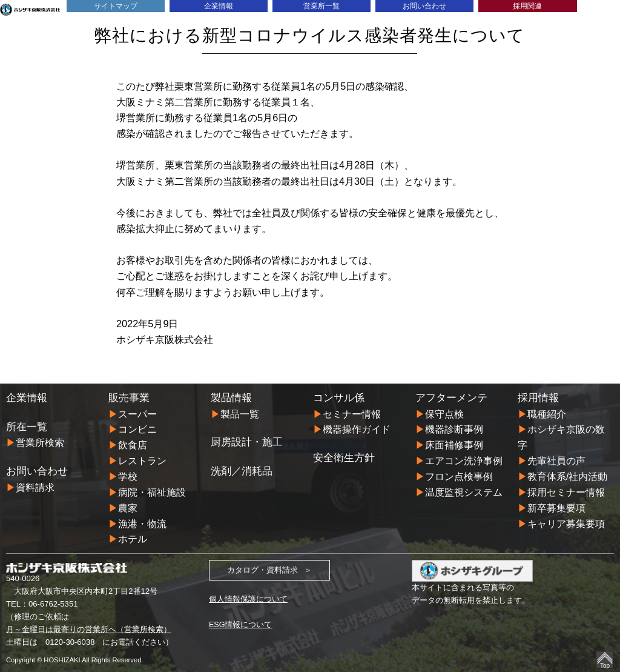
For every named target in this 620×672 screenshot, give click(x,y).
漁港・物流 (142, 523)
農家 (128, 508)
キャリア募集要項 (566, 523)
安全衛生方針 (344, 457)
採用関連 (527, 6)
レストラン (142, 461)
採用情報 (538, 398)
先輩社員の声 (556, 461)
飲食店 (133, 445)
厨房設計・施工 (247, 442)
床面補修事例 (454, 445)
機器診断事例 (454, 429)
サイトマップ (116, 6)
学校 (128, 476)
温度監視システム (464, 492)
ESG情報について (241, 624)
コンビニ (137, 429)
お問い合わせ (424, 6)
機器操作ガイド (357, 429)
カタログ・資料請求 (262, 570)
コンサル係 (339, 398)
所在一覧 (27, 427)
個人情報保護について (248, 599)
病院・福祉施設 (152, 492)
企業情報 (219, 6)
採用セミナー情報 (566, 492)
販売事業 (129, 398)
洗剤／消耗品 (242, 471)
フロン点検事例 (459, 476)
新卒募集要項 (556, 508)
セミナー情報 (352, 414)
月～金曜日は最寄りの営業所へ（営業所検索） (89, 629)
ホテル (133, 539)
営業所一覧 (322, 6)
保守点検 (444, 414)
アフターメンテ (451, 398)
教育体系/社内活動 (568, 476)
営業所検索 (40, 442)
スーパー (137, 414)
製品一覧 (240, 414)
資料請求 (35, 487)
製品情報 (231, 398)
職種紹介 (547, 414)
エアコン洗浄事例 (464, 461)
